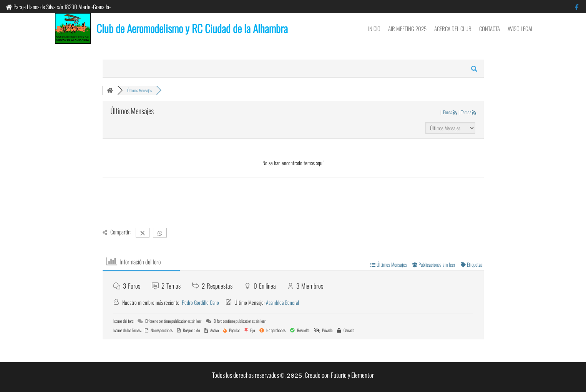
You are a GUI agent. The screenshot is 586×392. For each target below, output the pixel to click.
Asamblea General (282, 302)
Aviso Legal (520, 28)
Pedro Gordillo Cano (200, 302)
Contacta (490, 28)
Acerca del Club (453, 28)
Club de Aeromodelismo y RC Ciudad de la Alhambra (192, 28)
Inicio (374, 28)
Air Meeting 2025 (407, 28)
